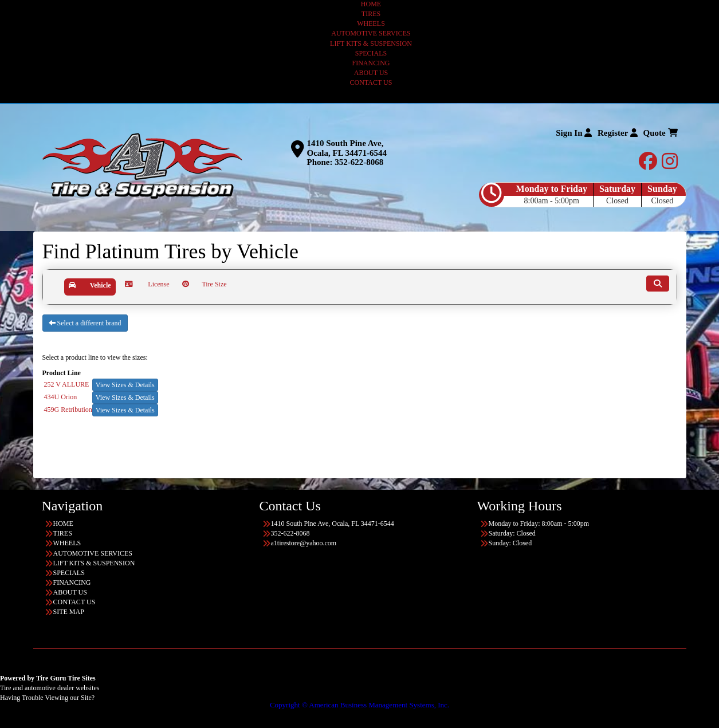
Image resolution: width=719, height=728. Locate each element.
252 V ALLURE (67, 384)
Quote (661, 133)
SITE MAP (69, 612)
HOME (371, 4)
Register (618, 133)
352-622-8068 (359, 162)
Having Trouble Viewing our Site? (47, 698)
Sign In (574, 133)
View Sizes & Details (125, 385)
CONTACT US (371, 82)
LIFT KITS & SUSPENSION (371, 44)
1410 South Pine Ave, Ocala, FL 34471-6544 (347, 148)
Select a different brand (85, 323)
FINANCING (371, 63)
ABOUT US (371, 73)
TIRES (371, 14)
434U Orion (61, 397)
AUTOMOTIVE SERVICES (371, 33)
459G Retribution (68, 410)
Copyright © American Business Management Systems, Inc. (359, 705)
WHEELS (371, 23)
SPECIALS (371, 53)
